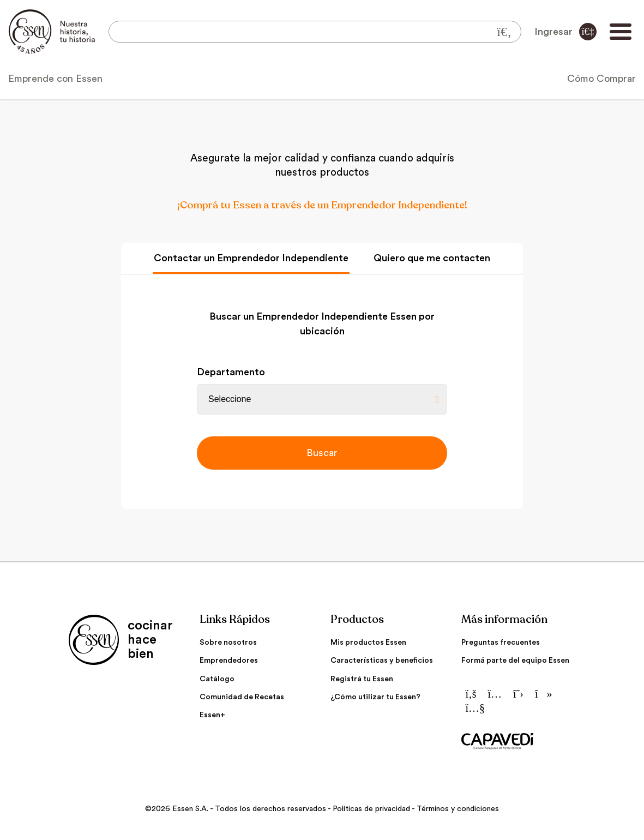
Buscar (322, 453)
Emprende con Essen (55, 79)
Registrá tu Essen (362, 679)
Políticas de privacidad (371, 809)
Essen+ (212, 715)
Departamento (231, 372)
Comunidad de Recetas (242, 697)
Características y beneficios (382, 661)
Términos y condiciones (458, 809)
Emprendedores (229, 661)
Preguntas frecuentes (501, 643)
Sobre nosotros (228, 643)
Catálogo (217, 679)
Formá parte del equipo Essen (515, 661)
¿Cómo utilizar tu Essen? (375, 697)
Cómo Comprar (601, 79)
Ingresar (565, 32)
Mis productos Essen (368, 643)
